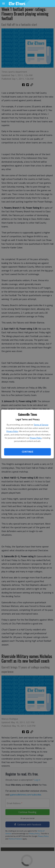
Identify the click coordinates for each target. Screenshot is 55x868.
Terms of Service (41, 425)
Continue (27, 452)
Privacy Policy (12, 431)
